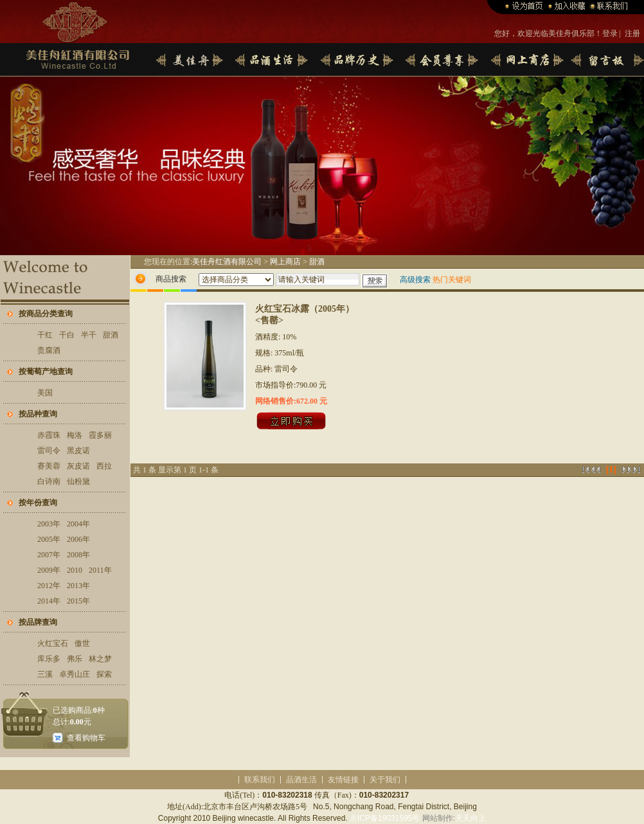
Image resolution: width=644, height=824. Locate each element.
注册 (632, 33)
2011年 (100, 570)
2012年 (49, 586)
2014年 (49, 601)
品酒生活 (301, 780)
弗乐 (75, 659)
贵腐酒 (49, 350)
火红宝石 (53, 643)
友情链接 (343, 780)
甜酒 (111, 335)
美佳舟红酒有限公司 (227, 262)
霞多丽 (100, 435)
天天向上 (470, 818)
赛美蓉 (49, 466)
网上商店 (285, 262)
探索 (104, 674)
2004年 (78, 524)
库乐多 (49, 659)
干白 (67, 335)
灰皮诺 (78, 466)
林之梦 (100, 659)
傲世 (82, 643)
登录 (610, 33)
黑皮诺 (78, 451)
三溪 (45, 674)
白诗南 (49, 481)
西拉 (104, 466)
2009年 (49, 570)
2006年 (78, 539)
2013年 (78, 586)
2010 (75, 570)
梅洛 (75, 435)
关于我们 (385, 780)
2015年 (78, 601)
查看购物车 (86, 738)
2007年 (49, 555)
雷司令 (49, 451)
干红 (45, 335)
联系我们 (260, 780)
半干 (89, 335)
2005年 (49, 539)
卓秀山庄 (75, 674)
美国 (45, 393)
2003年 (49, 524)
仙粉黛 (78, 481)
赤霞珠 (49, 435)
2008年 (78, 555)
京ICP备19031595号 (385, 818)
